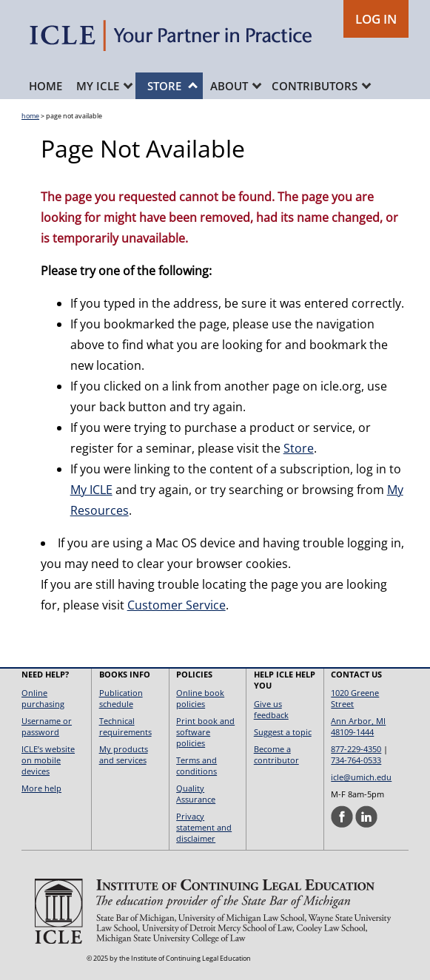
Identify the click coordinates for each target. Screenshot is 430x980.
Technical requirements (125, 726)
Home (46, 86)
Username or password (47, 726)
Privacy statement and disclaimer (204, 827)
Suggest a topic (283, 732)
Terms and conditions (196, 766)
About (236, 86)
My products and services (124, 754)
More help (41, 788)
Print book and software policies (205, 732)
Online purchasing (43, 698)
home (30, 116)
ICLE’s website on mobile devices (48, 760)
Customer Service (177, 605)
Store (172, 86)
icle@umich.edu (361, 777)
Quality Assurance (196, 794)
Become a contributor (276, 754)
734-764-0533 (356, 760)
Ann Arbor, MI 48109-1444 (358, 726)
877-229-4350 (356, 749)
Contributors (321, 86)
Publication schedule (121, 698)
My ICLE (104, 86)
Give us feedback (271, 709)
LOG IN (376, 19)
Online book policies (200, 698)
